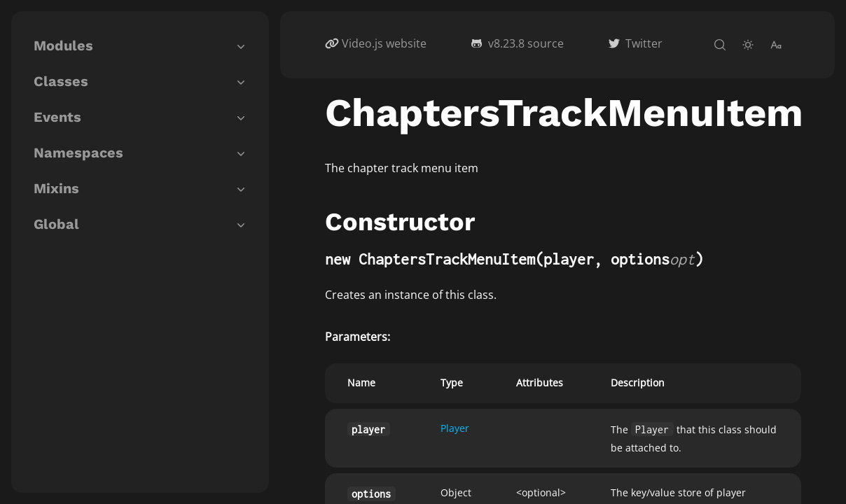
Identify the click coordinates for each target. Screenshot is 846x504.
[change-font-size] (776, 45)
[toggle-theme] (748, 45)
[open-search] (720, 45)
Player (455, 428)
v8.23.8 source (526, 43)
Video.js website (384, 43)
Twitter (644, 43)
